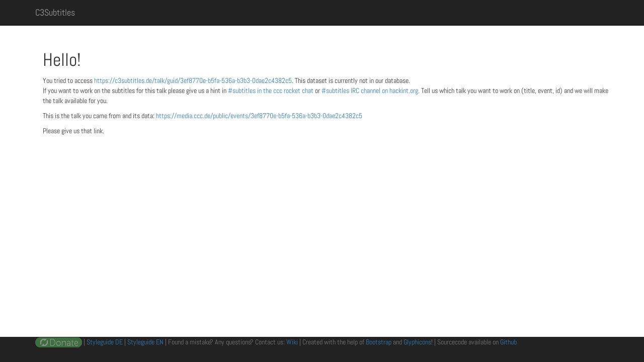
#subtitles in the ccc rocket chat (271, 90)
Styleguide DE (105, 342)
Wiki (292, 342)
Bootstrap (379, 342)
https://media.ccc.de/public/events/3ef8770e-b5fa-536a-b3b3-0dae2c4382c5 (259, 116)
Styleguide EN (145, 342)
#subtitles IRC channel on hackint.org (370, 90)
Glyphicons (417, 342)
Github (508, 342)
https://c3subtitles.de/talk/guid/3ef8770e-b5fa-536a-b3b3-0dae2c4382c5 (193, 80)
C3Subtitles (55, 12)
